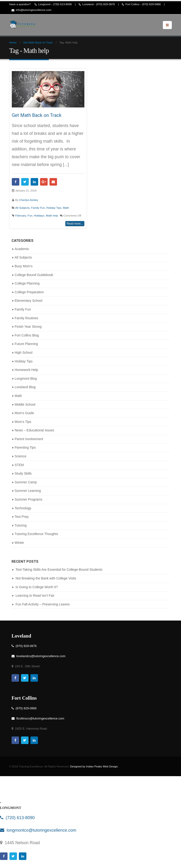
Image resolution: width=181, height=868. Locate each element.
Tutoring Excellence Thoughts (36, 534)
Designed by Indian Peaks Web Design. (94, 766)
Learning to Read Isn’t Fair (35, 596)
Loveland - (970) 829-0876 (97, 4)
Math (66, 208)
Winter (19, 543)
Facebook (16, 182)
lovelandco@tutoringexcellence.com (39, 656)
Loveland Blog (25, 387)
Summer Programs (28, 499)
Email (53, 182)
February (21, 215)
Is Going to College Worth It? (37, 587)
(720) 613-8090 (17, 818)
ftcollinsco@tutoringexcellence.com (38, 718)
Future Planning (26, 344)
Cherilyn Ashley (29, 200)
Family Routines (26, 318)
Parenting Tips (25, 447)
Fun (30, 215)
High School (24, 353)
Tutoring (21, 525)
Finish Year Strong (28, 327)
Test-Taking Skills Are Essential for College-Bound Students (59, 570)
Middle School (25, 404)
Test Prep (22, 517)
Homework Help (26, 370)
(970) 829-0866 (24, 708)
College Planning (27, 283)
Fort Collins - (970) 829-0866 (141, 4)
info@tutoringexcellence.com (31, 10)
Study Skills (23, 473)
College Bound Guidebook (34, 275)
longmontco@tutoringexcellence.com (38, 830)
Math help (52, 215)
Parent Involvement (29, 439)
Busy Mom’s (24, 266)
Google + (44, 182)
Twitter (25, 182)
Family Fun (38, 208)
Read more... (75, 224)
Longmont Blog (26, 379)
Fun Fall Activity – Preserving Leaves (43, 604)
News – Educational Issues (34, 430)
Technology (23, 508)
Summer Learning (28, 491)
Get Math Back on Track (37, 115)
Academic (22, 249)
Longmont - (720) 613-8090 (53, 4)
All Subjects (23, 208)
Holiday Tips (54, 208)
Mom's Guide (24, 413)
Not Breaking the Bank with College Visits (46, 578)
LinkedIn (34, 182)
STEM (19, 465)
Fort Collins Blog (27, 335)
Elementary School (29, 301)
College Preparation (29, 292)
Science (21, 456)
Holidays (39, 215)
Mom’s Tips (23, 422)
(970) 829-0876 (24, 646)
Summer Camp (26, 482)
